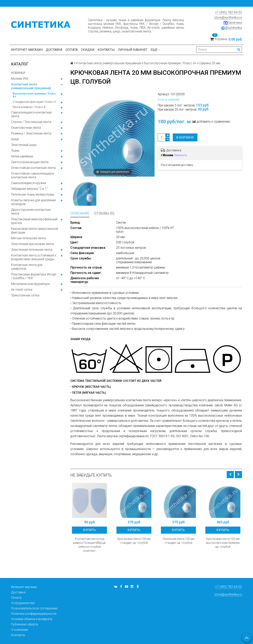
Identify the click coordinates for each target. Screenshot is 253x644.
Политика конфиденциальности (34, 614)
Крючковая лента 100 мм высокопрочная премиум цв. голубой (223, 543)
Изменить (181, 155)
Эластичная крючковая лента (32, 244)
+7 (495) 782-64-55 (228, 12)
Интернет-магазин (27, 50)
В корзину (185, 138)
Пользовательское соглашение (34, 608)
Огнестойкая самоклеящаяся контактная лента (32, 175)
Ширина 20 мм (210, 63)
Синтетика (233, 23)
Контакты (106, 50)
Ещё (155, 50)
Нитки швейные (22, 156)
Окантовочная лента (26, 128)
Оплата (72, 50)
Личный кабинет (133, 50)
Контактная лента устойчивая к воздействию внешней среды (34, 257)
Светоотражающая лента (30, 162)
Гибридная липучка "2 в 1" (29, 189)
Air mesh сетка (22, 290)
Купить (89, 530)
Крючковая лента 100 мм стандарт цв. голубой (134, 541)
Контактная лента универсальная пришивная (31, 86)
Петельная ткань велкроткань (33, 194)
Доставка (54, 50)
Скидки (88, 50)
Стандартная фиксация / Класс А (34, 102)
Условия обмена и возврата (32, 619)
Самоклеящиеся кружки (29, 183)
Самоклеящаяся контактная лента (31, 114)
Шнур (15, 139)
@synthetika (231, 28)
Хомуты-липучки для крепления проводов (33, 202)
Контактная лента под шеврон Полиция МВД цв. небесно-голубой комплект (89, 545)
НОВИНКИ (18, 73)
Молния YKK (20, 79)
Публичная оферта (25, 624)
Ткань (15, 151)
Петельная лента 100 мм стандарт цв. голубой (178, 541)
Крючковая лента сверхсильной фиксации (34, 231)
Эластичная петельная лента (32, 250)
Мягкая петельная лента (28, 238)
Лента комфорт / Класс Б (29, 107)
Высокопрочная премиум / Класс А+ (34, 95)
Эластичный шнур (24, 145)
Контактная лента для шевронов (27, 267)
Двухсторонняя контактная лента (31, 212)
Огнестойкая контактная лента (33, 168)
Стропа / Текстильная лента (31, 122)
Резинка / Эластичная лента (31, 133)
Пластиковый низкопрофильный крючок (34, 221)
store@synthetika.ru (228, 17)
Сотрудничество (23, 603)
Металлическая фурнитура (30, 284)
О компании (19, 630)
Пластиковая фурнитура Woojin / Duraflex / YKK (34, 276)
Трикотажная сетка (25, 295)
